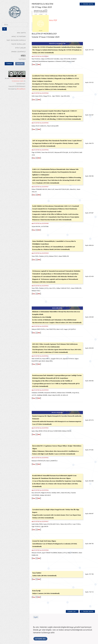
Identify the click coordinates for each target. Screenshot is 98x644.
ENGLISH (20, 64)
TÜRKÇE (9, 64)
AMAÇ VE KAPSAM (19, 36)
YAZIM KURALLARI (19, 44)
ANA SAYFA (21, 33)
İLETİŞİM (22, 59)
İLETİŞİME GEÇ (36, 639)
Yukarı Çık (72, 611)
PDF (38, 65)
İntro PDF (44, 21)
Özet (33, 65)
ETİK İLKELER (21, 48)
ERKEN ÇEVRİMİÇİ (19, 52)
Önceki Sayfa (87, 4)
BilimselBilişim (21, 89)
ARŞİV (23, 55)
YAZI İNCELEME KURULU (16, 40)
